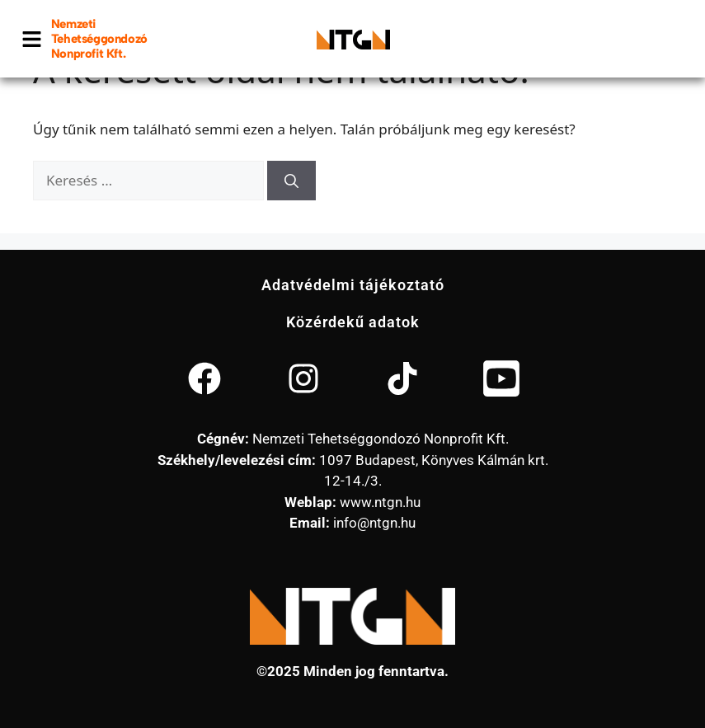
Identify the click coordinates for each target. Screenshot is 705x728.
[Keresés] (291, 181)
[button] (32, 39)
